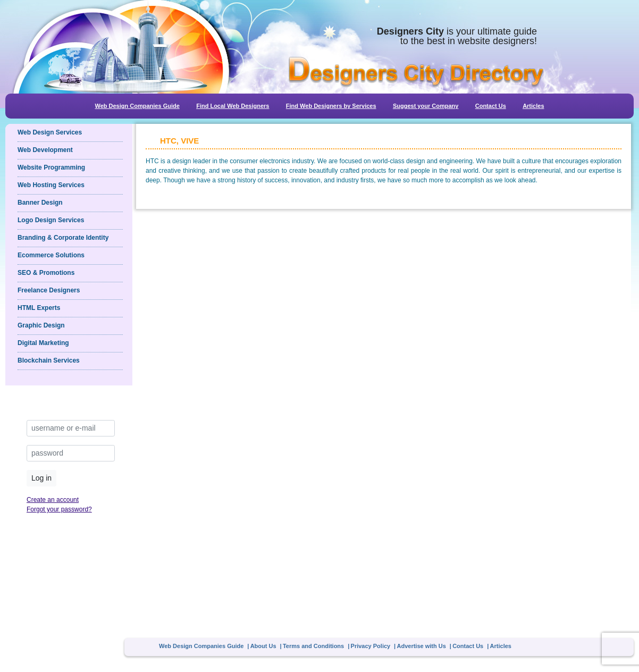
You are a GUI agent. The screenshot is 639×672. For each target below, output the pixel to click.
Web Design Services (50, 132)
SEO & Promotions (46, 273)
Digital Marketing (43, 343)
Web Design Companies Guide (137, 106)
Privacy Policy (371, 646)
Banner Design (40, 203)
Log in (41, 478)
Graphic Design (41, 325)
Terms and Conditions (313, 646)
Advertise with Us (422, 646)
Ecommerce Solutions (51, 255)
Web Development (45, 150)
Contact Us (491, 106)
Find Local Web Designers (233, 106)
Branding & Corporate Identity (63, 238)
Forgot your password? (59, 509)
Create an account (53, 500)
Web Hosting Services (51, 185)
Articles (533, 106)
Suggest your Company (426, 106)
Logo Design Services (51, 220)
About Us (263, 646)
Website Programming (51, 167)
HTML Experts (39, 308)
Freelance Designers (49, 290)
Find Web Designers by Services (331, 106)
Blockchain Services (49, 360)
